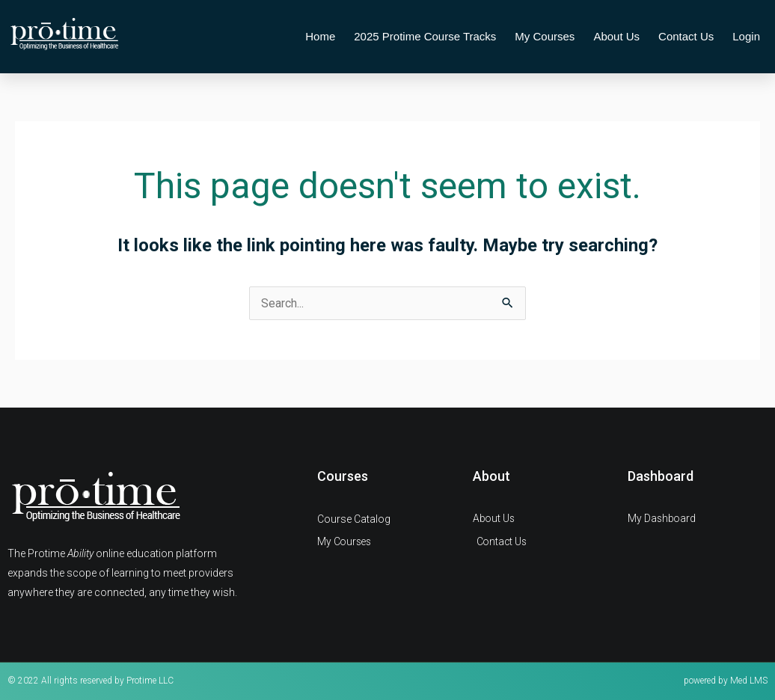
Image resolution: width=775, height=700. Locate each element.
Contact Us (686, 36)
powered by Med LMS (726, 681)
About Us (616, 36)
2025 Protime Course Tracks (425, 36)
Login (746, 36)
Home (320, 36)
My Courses (545, 36)
